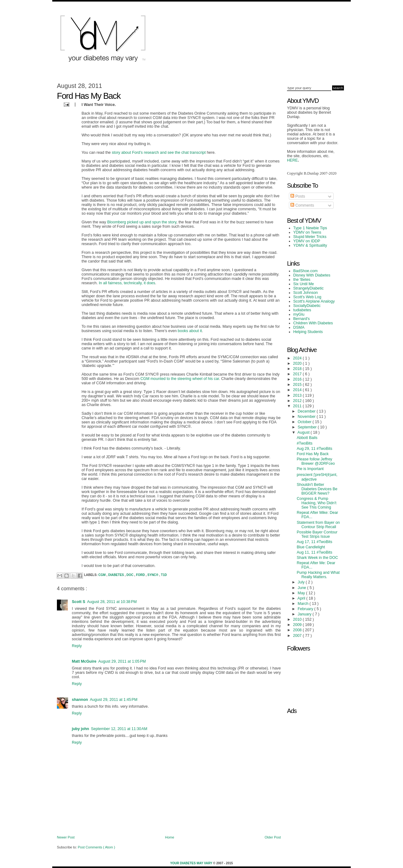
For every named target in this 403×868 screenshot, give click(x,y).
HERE (292, 160)
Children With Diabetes (313, 323)
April (302, 598)
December (307, 411)
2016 (298, 379)
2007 (298, 636)
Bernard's (301, 319)
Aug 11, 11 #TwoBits (314, 552)
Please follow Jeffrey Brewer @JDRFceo (316, 461)
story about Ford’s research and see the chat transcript (159, 153)
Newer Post (66, 837)
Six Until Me (304, 284)
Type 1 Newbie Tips (310, 228)
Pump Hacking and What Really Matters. (318, 575)
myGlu (299, 314)
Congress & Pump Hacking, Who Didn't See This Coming (317, 503)
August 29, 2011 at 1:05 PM (122, 661)
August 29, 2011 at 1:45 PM (114, 700)
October (305, 422)
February (306, 609)
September (308, 427)
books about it (190, 331)
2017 (298, 374)
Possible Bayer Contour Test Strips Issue (317, 534)
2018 (298, 369)
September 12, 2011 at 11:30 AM (119, 729)
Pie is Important (310, 469)
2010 (298, 619)
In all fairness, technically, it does (127, 283)
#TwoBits (305, 443)
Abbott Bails (307, 438)
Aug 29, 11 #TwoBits (314, 449)
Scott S (79, 602)
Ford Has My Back (313, 454)
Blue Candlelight (311, 547)
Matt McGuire (84, 661)
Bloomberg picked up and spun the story (142, 222)
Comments (302, 205)
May (302, 593)
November (307, 417)
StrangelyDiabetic (308, 288)
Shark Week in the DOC (317, 558)
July (302, 582)
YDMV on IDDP (307, 241)
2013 (298, 395)
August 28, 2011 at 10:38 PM (112, 602)
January (305, 614)
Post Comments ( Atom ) (96, 847)
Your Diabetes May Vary (192, 863)
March (303, 604)
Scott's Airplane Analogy (314, 301)
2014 (298, 390)
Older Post (273, 837)
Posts (298, 196)
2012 (298, 401)
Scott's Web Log (307, 297)
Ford (141, 575)
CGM (102, 575)
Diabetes (116, 575)
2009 (298, 625)
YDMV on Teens (307, 232)
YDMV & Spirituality (310, 245)
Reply (77, 646)
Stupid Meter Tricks (310, 237)
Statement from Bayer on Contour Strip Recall (318, 525)
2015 (298, 385)
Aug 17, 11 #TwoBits (314, 542)
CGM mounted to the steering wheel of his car (180, 379)
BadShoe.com (305, 271)
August (304, 432)
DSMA (299, 327)
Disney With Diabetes (312, 275)
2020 (298, 363)
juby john (80, 729)
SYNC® (153, 575)
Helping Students (308, 332)
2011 (298, 406)
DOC (130, 575)
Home (170, 837)
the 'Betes (302, 280)
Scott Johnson (306, 293)
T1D (164, 575)
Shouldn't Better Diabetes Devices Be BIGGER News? (317, 489)
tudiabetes (302, 310)
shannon (80, 700)
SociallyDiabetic (307, 306)
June (302, 588)
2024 (298, 358)
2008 (298, 630)
